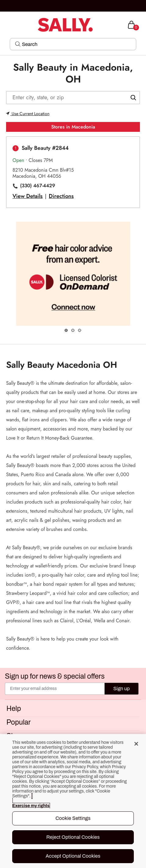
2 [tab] (73, 331)
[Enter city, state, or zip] (73, 98)
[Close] (136, 744)
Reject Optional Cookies (73, 837)
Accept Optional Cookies (73, 856)
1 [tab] (66, 331)
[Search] (77, 44)
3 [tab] (80, 331)
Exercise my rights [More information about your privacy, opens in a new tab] (31, 806)
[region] (73, 801)
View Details (28, 196)
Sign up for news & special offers (55, 676)
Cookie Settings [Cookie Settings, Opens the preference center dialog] (73, 818)
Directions (61, 196)
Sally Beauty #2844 (45, 148)
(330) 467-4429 (38, 186)
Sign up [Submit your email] (122, 689)
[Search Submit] (18, 44)
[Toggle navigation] (5, 25)
